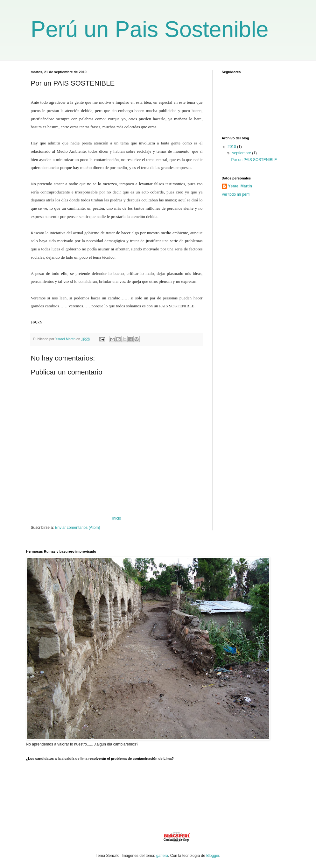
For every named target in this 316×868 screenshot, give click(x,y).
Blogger (213, 856)
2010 (232, 147)
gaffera (162, 856)
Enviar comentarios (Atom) (78, 528)
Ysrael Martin (240, 186)
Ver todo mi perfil (236, 194)
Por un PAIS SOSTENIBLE (254, 160)
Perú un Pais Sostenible (150, 29)
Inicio (116, 518)
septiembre (242, 153)
